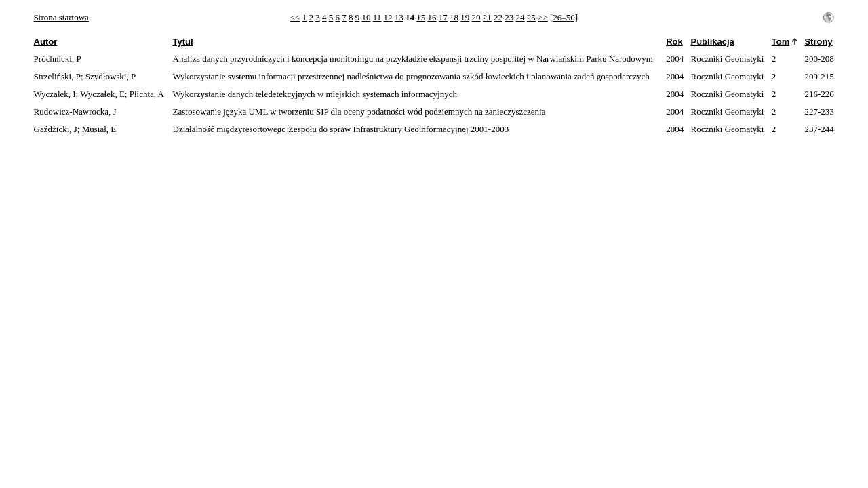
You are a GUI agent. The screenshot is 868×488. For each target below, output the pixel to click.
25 (531, 17)
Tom (781, 42)
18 (454, 17)
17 (443, 17)
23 (509, 17)
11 (377, 17)
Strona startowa (61, 17)
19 (465, 17)
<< (295, 17)
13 (399, 17)
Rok (674, 42)
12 (388, 17)
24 (520, 17)
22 (498, 17)
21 (487, 17)
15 (421, 17)
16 (432, 17)
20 (476, 17)
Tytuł (183, 42)
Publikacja (712, 42)
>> (543, 17)
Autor (46, 42)
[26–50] (564, 17)
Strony (818, 42)
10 (367, 17)
